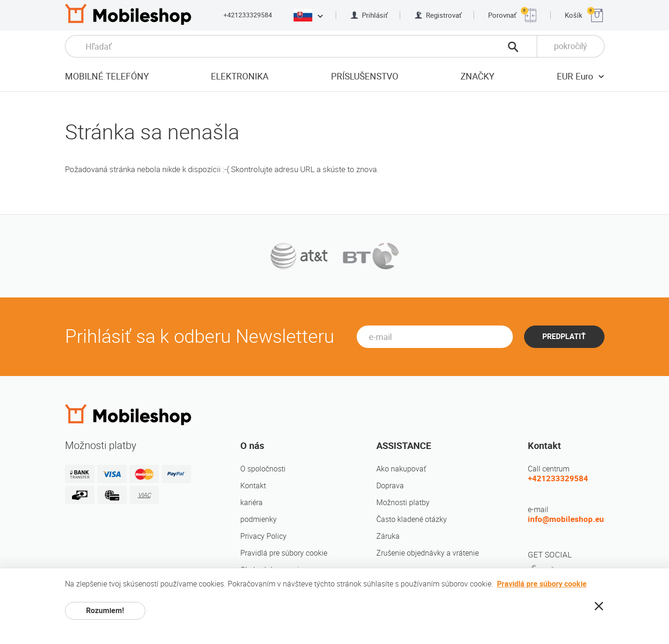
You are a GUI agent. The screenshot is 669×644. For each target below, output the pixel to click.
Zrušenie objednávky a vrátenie (428, 553)
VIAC (144, 495)
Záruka (388, 536)
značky (477, 76)
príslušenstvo (365, 76)
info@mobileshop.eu (566, 519)
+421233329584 (248, 15)
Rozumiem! (105, 611)
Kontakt (253, 486)
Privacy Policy (263, 536)
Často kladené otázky (412, 519)
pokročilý (571, 46)
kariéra (252, 503)
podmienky (259, 519)
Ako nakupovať (401, 469)
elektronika (240, 76)
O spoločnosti (263, 469)
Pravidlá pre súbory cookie (284, 553)
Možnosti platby (403, 503)
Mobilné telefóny (107, 76)
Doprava (390, 486)
